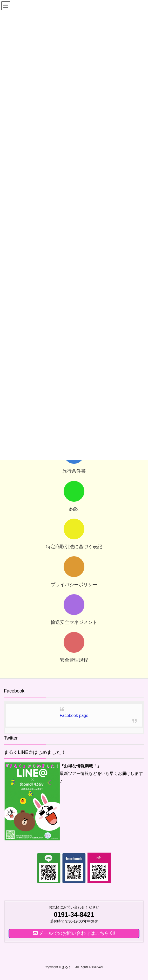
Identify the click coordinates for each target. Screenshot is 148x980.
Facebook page (74, 716)
